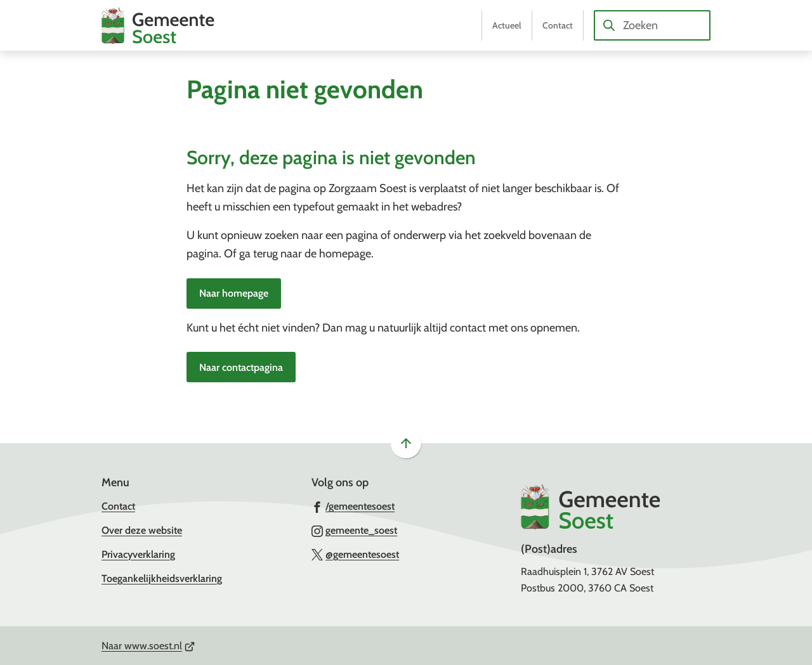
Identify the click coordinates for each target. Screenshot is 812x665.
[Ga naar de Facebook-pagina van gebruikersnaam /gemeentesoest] (353, 506)
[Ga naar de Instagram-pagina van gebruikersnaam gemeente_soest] (355, 530)
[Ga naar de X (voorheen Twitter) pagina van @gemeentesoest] (356, 554)
